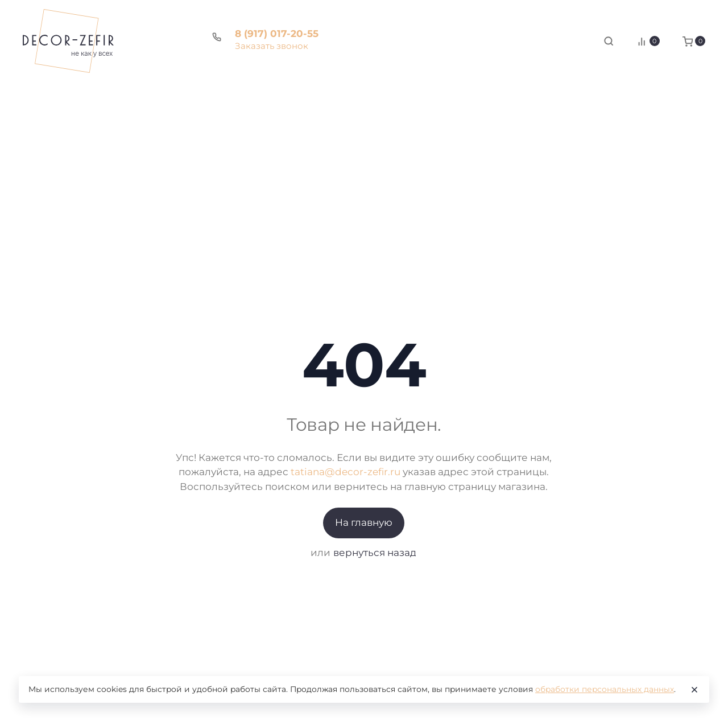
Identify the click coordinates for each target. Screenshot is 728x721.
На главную (364, 522)
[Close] (694, 690)
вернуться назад (375, 553)
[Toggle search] (609, 41)
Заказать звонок (272, 46)
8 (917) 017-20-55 (277, 34)
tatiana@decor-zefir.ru (346, 472)
